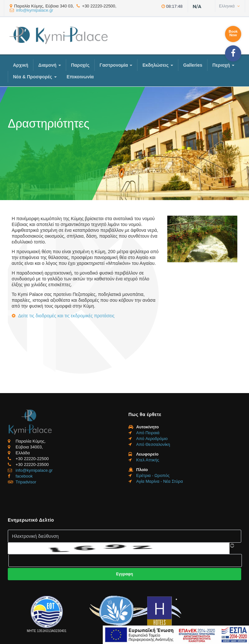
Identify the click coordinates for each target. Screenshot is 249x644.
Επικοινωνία (80, 77)
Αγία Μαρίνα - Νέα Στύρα (160, 481)
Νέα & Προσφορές (35, 77)
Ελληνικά (230, 6)
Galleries (193, 65)
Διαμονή (50, 65)
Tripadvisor (26, 482)
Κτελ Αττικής (148, 460)
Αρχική (21, 65)
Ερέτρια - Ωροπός (153, 475)
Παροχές (80, 65)
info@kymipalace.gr (35, 10)
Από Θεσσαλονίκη (153, 444)
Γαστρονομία (116, 65)
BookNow (233, 33)
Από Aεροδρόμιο (152, 439)
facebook (24, 476)
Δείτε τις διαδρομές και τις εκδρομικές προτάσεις (66, 316)
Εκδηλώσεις (158, 65)
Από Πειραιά (148, 433)
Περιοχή (223, 65)
